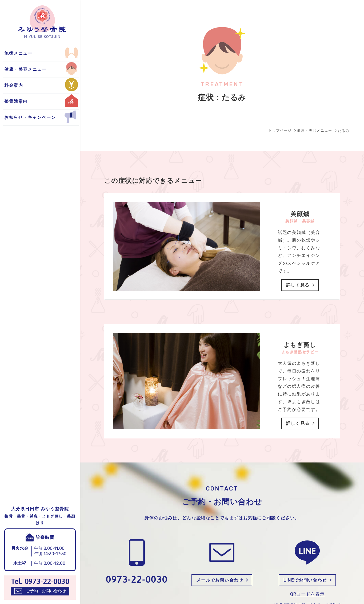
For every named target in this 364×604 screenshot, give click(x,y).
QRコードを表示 (307, 594)
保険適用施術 (19, 53)
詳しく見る (298, 285)
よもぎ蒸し (17, 53)
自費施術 (15, 69)
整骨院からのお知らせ (29, 53)
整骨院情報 (17, 53)
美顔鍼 (12, 69)
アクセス (15, 69)
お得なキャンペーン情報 (31, 69)
